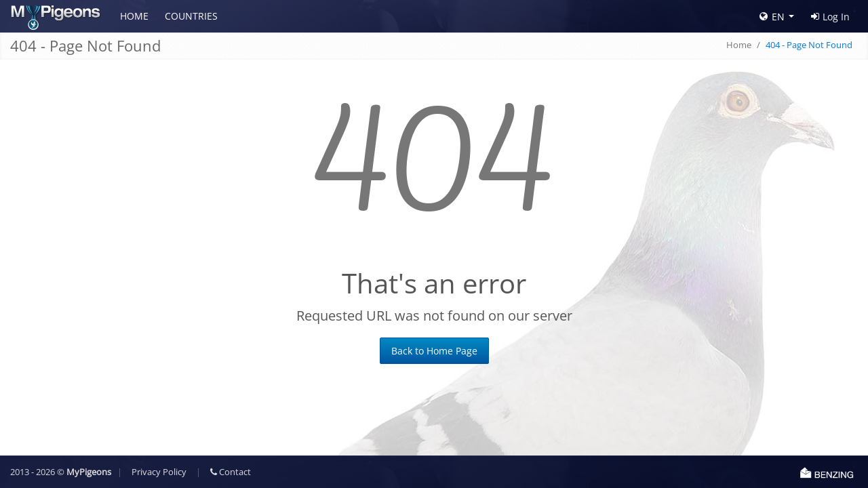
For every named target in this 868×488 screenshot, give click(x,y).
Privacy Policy (159, 472)
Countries (191, 16)
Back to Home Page (434, 351)
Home (134, 16)
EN (772, 17)
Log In (830, 17)
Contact (231, 472)
